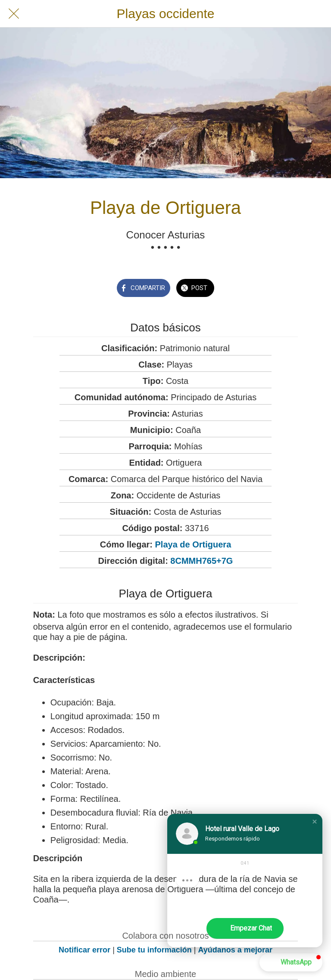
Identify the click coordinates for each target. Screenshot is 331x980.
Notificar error (84, 950)
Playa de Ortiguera (193, 544)
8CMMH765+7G (201, 561)
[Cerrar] (14, 14)
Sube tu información (154, 950)
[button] (315, 822)
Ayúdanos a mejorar (235, 950)
